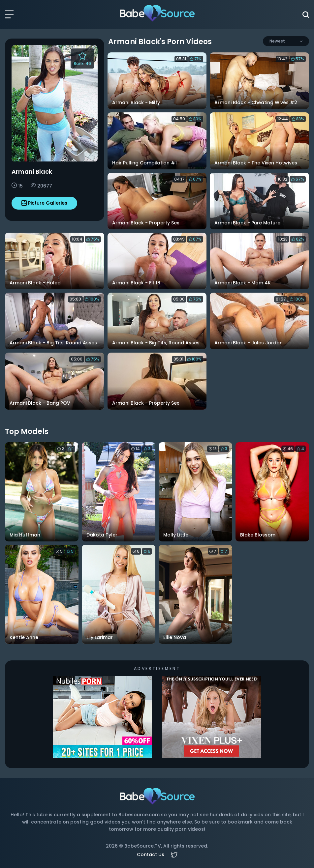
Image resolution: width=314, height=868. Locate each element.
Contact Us (151, 854)
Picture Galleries (44, 203)
